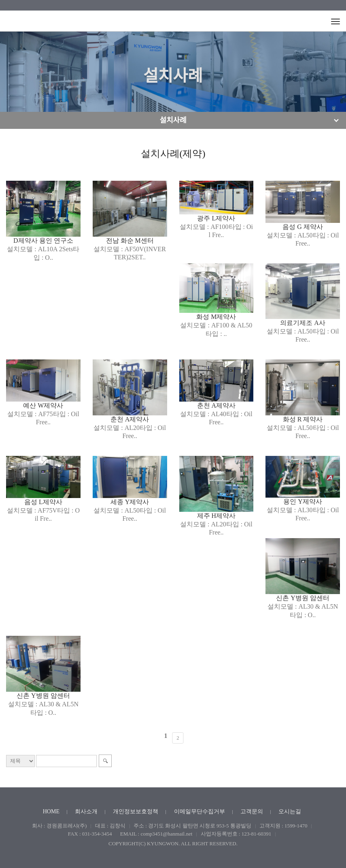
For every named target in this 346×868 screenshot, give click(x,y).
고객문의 (252, 811)
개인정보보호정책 (136, 811)
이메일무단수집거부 (200, 811)
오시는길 (290, 811)
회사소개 (86, 811)
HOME (51, 811)
